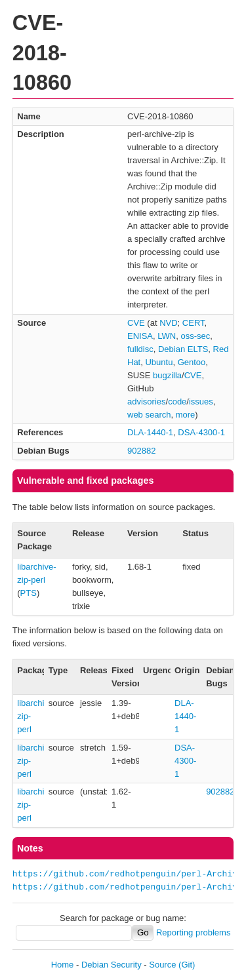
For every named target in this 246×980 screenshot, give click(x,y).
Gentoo (192, 362)
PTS (29, 593)
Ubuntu (159, 362)
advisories (147, 402)
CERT (194, 323)
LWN (167, 336)
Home (63, 965)
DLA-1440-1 (150, 432)
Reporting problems (193, 932)
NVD (168, 323)
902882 (141, 451)
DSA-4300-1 (201, 432)
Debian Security (112, 965)
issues (201, 402)
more (186, 415)
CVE (136, 323)
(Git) (187, 965)
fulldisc (140, 349)
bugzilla (167, 375)
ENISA (140, 336)
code (177, 402)
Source (162, 965)
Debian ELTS (183, 349)
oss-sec (195, 336)
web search (149, 415)
